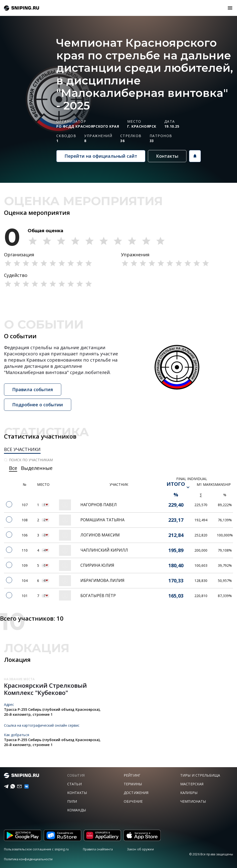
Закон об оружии (140, 849)
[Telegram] (4, 787)
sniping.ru (22, 8)
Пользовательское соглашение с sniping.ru (36, 849)
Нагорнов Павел (99, 505)
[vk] (24, 786)
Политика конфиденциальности (28, 859)
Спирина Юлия (97, 565)
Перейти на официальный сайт (101, 156)
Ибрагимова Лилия (102, 580)
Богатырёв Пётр (98, 596)
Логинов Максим (100, 535)
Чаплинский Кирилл (104, 550)
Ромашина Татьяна (102, 520)
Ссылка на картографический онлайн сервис (42, 725)
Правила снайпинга (98, 849)
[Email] (18, 787)
